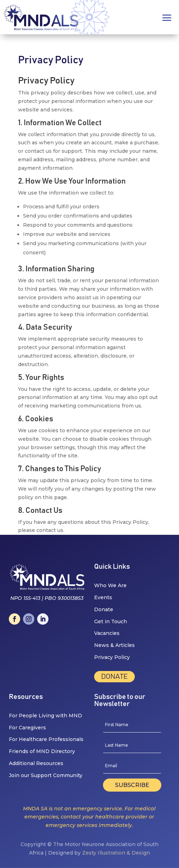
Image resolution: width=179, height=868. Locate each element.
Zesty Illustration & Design (116, 853)
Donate (114, 677)
